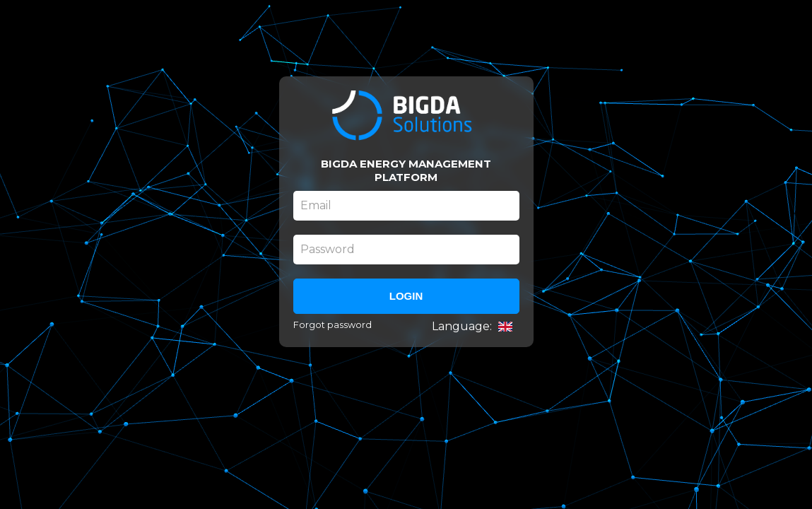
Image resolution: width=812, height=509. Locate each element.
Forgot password (333, 325)
